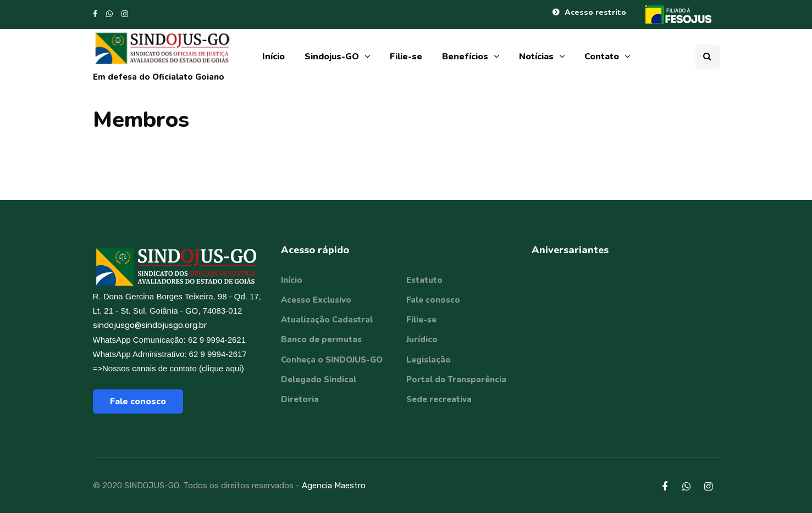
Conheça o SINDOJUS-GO (332, 360)
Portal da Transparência (456, 380)
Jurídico (422, 339)
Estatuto (424, 280)
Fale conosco (138, 402)
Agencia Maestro (334, 486)
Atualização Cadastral (327, 320)
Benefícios (465, 57)
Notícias (536, 57)
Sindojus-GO (332, 57)
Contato (602, 57)
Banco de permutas (321, 339)
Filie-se (406, 57)
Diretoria (300, 399)
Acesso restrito (595, 12)
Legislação (429, 360)
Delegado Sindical (319, 380)
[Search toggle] (708, 57)
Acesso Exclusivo (316, 300)
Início (274, 57)
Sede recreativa (439, 399)
